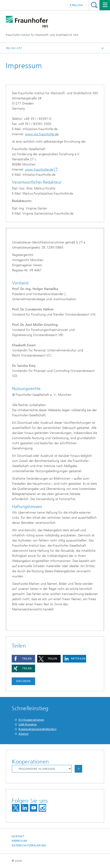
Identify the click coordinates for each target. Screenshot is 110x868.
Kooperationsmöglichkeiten (37, 729)
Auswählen (78, 769)
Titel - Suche (94, 5)
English (76, 5)
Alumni (23, 734)
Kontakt (18, 836)
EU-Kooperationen (31, 720)
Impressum (19, 841)
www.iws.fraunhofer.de (42, 134)
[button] (23, 659)
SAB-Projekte (28, 724)
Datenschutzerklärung (29, 846)
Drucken (23, 681)
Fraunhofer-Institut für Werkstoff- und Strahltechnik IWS (42, 35)
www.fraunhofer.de (39, 170)
